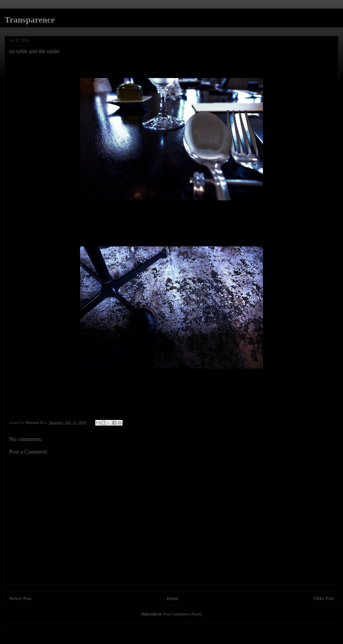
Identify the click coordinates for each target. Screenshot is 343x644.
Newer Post (20, 598)
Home (173, 598)
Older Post (324, 598)
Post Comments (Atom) (183, 614)
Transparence (30, 20)
